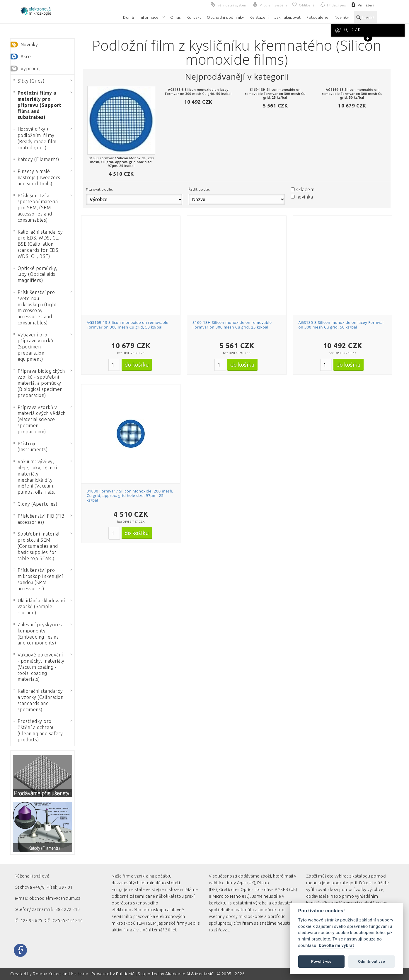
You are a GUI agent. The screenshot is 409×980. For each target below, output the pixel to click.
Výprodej (31, 69)
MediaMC (204, 974)
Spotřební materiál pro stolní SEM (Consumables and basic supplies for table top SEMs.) (36, 546)
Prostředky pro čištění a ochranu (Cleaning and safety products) (38, 730)
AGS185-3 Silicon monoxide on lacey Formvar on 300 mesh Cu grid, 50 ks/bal (341, 325)
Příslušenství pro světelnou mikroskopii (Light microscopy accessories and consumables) (35, 307)
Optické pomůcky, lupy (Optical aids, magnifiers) (35, 274)
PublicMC (125, 974)
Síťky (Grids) (29, 81)
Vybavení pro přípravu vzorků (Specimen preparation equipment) (33, 347)
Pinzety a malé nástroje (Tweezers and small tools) (37, 177)
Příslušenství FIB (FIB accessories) (39, 519)
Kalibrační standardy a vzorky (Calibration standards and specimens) (38, 700)
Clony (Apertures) (35, 504)
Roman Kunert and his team (61, 974)
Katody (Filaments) (36, 159)
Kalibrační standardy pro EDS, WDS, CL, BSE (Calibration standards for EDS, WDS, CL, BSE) (38, 244)
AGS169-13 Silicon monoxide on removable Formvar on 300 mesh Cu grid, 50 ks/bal (128, 325)
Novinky (29, 45)
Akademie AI (178, 974)
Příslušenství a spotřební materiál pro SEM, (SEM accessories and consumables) (36, 208)
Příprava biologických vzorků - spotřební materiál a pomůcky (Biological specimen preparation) (39, 383)
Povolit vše (321, 961)
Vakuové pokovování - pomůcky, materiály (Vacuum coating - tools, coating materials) (39, 667)
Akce (26, 57)
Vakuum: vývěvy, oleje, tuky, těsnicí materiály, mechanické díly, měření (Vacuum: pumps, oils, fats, (35, 477)
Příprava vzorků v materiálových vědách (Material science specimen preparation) (39, 419)
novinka (305, 197)
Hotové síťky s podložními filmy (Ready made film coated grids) (35, 138)
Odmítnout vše (371, 961)
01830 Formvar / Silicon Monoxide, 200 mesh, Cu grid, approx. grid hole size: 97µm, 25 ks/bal (130, 496)
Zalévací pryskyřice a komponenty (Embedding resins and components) (38, 634)
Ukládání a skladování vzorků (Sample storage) (39, 607)
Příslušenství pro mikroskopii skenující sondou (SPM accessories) (38, 579)
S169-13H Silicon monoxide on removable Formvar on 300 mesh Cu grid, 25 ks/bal (232, 325)
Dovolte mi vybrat (336, 946)
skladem (305, 189)
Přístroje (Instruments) (30, 447)
